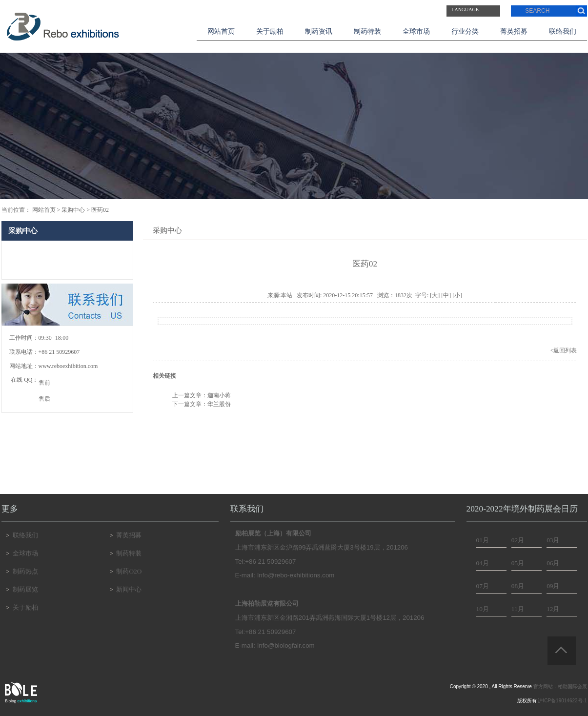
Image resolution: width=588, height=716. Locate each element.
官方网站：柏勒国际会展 (560, 686)
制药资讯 (319, 31)
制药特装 (367, 31)
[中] (446, 295)
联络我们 (563, 31)
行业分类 (465, 31)
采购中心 (73, 210)
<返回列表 (564, 350)
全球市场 (416, 31)
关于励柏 (270, 31)
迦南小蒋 (219, 395)
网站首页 (221, 31)
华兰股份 (219, 404)
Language (465, 10)
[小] (457, 295)
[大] (435, 295)
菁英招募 (514, 31)
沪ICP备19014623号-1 (562, 701)
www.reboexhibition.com (68, 366)
